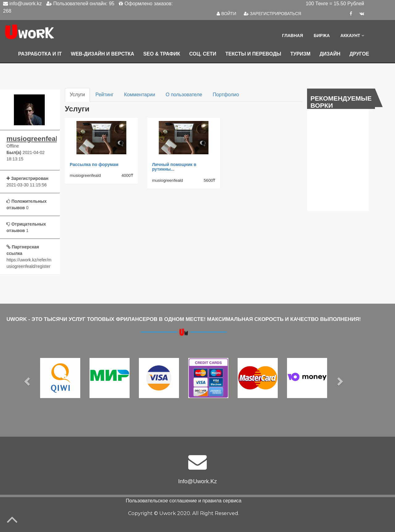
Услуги (77, 95)
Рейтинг (104, 95)
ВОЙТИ (226, 14)
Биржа (322, 35)
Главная (293, 35)
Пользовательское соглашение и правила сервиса (184, 501)
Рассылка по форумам (94, 164)
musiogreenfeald (29, 139)
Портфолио (226, 95)
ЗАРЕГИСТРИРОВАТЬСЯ (272, 14)
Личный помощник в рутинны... (174, 167)
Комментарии (140, 95)
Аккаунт (352, 35)
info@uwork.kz (197, 481)
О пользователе (184, 95)
